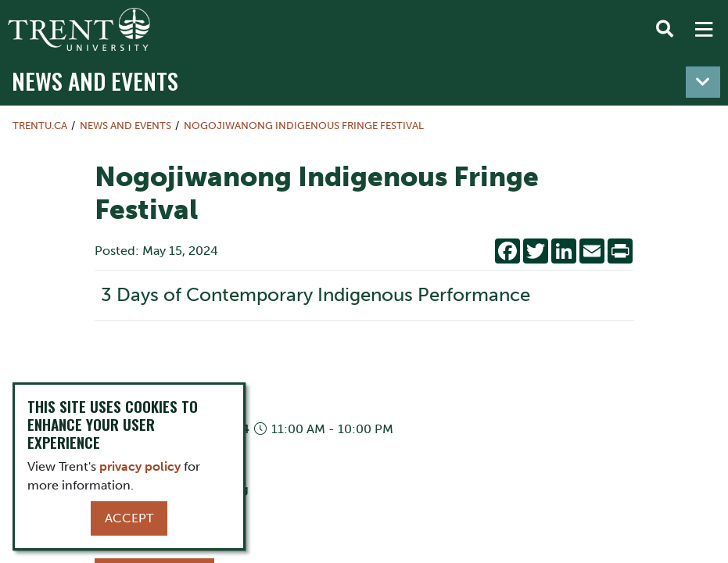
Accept (129, 518)
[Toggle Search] (665, 30)
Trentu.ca (40, 126)
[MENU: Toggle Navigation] (704, 30)
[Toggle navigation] (703, 82)
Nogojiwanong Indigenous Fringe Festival (304, 126)
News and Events (95, 81)
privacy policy (140, 466)
